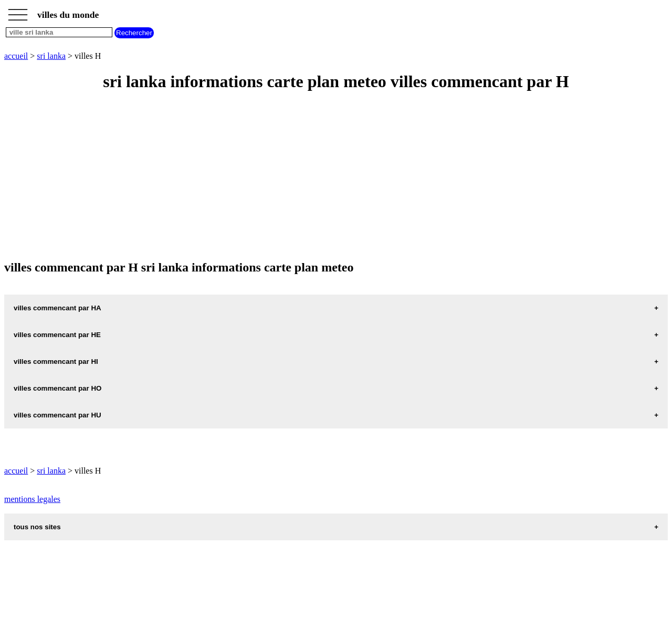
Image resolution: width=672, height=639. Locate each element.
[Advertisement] (319, 176)
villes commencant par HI (56, 362)
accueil (16, 56)
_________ (18, 12)
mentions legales (32, 499)
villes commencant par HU (57, 415)
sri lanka (51, 56)
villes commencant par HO (57, 388)
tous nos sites (37, 527)
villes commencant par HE (57, 335)
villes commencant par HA (57, 308)
